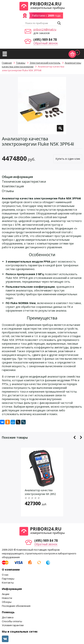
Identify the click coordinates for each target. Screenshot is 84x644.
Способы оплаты (12, 621)
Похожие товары (15, 437)
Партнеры (8, 579)
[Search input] (40, 23)
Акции (6, 594)
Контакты (8, 583)
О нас (5, 575)
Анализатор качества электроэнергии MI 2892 (40, 492)
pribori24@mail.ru (45, 29)
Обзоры (7, 602)
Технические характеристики (24, 182)
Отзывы (8, 191)
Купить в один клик (68, 159)
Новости (7, 598)
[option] (42, 106)
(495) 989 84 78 (45, 40)
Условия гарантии (13, 625)
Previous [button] (75, 437)
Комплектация (13, 186)
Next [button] (81, 437)
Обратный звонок (46, 43)
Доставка (8, 617)
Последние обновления (16, 606)
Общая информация (17, 177)
